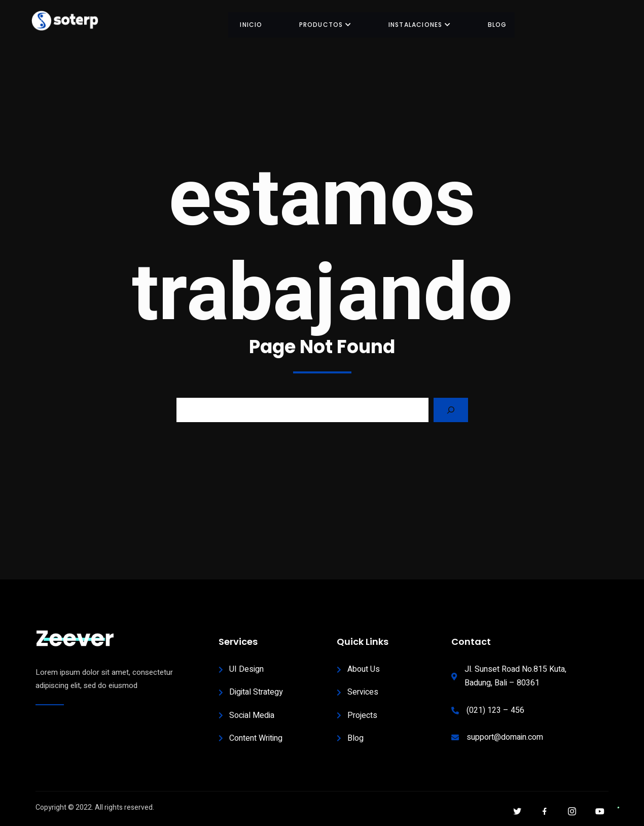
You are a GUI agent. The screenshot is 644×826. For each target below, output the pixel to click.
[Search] (451, 410)
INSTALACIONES (421, 25)
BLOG (497, 25)
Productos (328, 25)
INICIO (255, 25)
